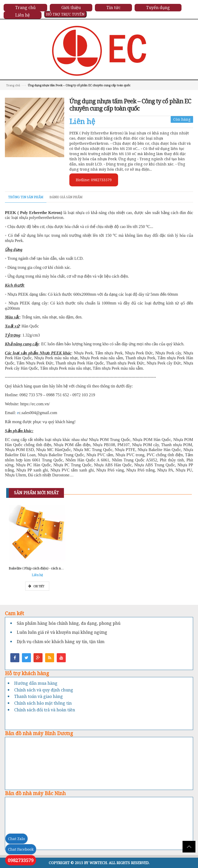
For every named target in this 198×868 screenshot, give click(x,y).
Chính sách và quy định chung (44, 690)
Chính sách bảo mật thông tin (43, 703)
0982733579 (21, 860)
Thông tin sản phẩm (26, 197)
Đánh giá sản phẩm (66, 197)
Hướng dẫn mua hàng (36, 683)
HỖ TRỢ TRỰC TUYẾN (65, 14)
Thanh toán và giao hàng (39, 696)
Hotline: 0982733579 (94, 180)
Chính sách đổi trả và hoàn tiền (45, 710)
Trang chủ (13, 85)
